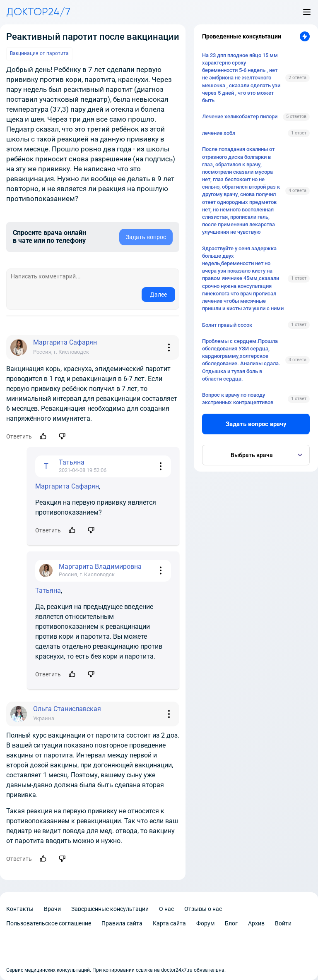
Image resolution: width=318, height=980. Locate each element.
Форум (205, 923)
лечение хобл (219, 133)
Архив (256, 923)
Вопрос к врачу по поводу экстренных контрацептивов (238, 399)
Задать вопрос (146, 237)
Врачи (52, 909)
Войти (283, 923)
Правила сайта (122, 923)
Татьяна (48, 591)
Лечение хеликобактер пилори (240, 116)
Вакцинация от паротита (39, 53)
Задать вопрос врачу (256, 424)
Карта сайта (169, 923)
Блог (231, 923)
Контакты (20, 909)
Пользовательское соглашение (49, 923)
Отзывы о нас (203, 909)
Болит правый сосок (227, 325)
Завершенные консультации (110, 909)
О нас (166, 909)
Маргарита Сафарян (67, 486)
